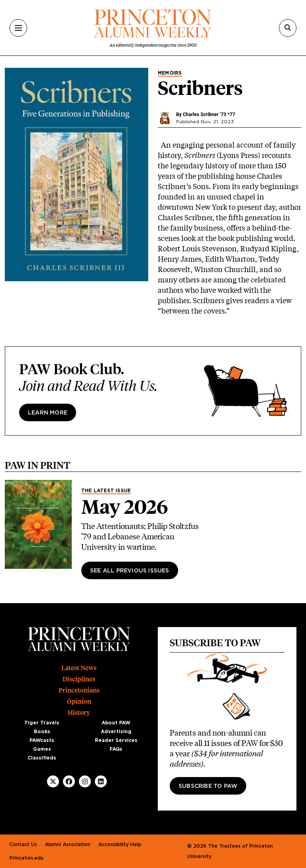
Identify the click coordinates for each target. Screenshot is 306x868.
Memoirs (170, 73)
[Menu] (18, 28)
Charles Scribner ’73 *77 (209, 114)
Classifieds (42, 758)
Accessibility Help (120, 844)
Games (42, 749)
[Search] (288, 28)
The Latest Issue (106, 491)
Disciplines (79, 679)
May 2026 (125, 507)
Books (42, 732)
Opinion (79, 701)
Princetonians (79, 690)
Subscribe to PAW (208, 786)
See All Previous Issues (130, 571)
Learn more (48, 413)
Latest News (79, 668)
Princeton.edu (26, 858)
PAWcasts (42, 740)
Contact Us (23, 844)
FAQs (116, 749)
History (79, 713)
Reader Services (116, 740)
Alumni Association (68, 844)
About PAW (116, 723)
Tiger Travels (42, 723)
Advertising (116, 732)
